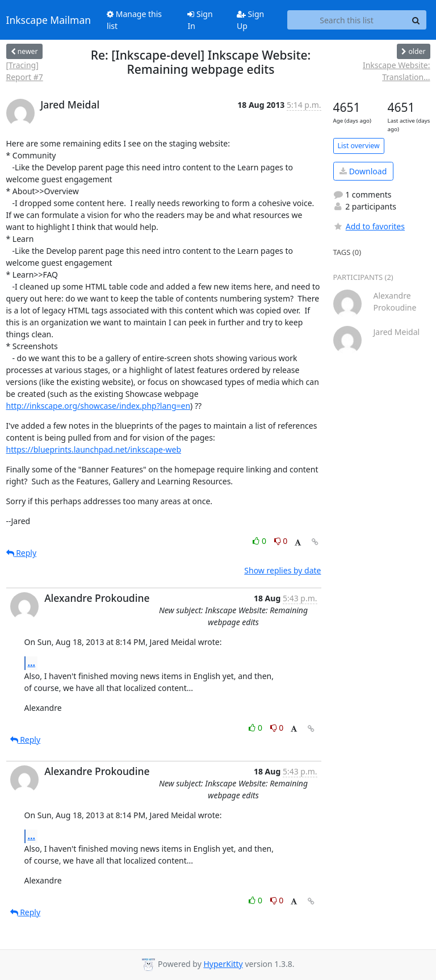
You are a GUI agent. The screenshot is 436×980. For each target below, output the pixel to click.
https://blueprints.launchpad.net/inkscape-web (94, 449)
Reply (22, 553)
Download (363, 171)
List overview (359, 146)
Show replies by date (282, 570)
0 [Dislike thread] (281, 541)
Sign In (200, 20)
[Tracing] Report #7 (25, 71)
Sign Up (250, 20)
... (32, 663)
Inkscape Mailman (49, 20)
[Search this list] (347, 20)
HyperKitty (223, 964)
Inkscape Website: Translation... (397, 71)
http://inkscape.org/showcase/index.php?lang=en (98, 406)
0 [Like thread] (260, 541)
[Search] (416, 20)
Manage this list (134, 20)
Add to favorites (369, 226)
